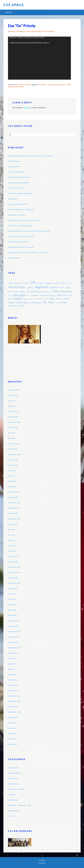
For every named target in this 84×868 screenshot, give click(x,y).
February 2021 (14, 556)
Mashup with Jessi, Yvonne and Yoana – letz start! (28, 253)
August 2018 (13, 717)
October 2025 (13, 395)
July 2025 (11, 401)
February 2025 (14, 411)
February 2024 (14, 444)
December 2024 (14, 422)
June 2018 (12, 728)
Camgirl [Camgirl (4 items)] (48, 283)
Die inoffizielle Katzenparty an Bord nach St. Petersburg (30, 156)
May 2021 (12, 540)
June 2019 (12, 664)
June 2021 (12, 535)
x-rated (11, 816)
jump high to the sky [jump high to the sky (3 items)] (33, 292)
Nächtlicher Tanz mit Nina (19, 242)
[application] (39, 58)
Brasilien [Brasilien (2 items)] (26, 283)
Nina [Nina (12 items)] (56, 291)
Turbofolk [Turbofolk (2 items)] (45, 299)
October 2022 (13, 460)
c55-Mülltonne (23, 85)
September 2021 (14, 519)
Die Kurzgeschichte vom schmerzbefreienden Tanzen (29, 231)
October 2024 (13, 428)
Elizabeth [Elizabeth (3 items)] (64, 283)
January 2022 (13, 497)
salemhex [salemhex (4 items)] (35, 295)
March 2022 (13, 487)
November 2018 (14, 701)
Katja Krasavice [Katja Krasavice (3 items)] (46, 292)
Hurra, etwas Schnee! (16, 188)
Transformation (14, 258)
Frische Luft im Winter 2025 (19, 177)
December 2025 (14, 390)
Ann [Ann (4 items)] (10, 283)
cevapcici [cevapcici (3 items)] (56, 283)
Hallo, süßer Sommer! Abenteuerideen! (24, 220)
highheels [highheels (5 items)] (55, 287)
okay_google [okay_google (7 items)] (19, 295)
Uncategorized (14, 811)
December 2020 (14, 567)
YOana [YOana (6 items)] (51, 302)
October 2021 (13, 513)
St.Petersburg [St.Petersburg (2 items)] (37, 299)
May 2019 (12, 669)
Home (42, 860)
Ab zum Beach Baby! (16, 172)
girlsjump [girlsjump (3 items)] (30, 288)
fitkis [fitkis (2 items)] (70, 283)
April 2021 (12, 546)
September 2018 (14, 712)
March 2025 (13, 406)
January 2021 (13, 562)
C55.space (14, 5)
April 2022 (12, 481)
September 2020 (14, 583)
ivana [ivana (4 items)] (68, 287)
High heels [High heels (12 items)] (42, 287)
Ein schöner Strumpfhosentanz (20, 226)
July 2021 (11, 530)
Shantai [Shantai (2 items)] (26, 299)
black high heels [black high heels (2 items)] (18, 283)
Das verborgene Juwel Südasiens (21, 210)
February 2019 (14, 685)
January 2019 (13, 691)
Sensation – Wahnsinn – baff (19, 805)
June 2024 (12, 438)
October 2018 (13, 707)
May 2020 (12, 605)
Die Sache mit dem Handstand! (20, 193)
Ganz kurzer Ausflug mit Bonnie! (21, 236)
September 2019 (14, 648)
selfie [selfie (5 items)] (59, 295)
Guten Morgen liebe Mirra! (19, 183)
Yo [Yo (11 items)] (45, 302)
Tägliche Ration (14, 161)
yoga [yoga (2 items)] (57, 303)
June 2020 (12, 599)
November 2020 (14, 573)
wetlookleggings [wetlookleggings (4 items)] (22, 303)
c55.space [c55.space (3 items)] (40, 283)
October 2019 (13, 642)
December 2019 (14, 632)
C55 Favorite (13, 778)
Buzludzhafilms (14, 773)
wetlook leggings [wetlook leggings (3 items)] (36, 303)
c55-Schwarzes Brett (16, 789)
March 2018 (13, 744)
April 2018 (12, 739)
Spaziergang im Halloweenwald (21, 247)
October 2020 (13, 578)
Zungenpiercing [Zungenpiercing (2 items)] (13, 306)
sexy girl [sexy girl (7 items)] (18, 299)
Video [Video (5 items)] (52, 299)
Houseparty (13, 199)
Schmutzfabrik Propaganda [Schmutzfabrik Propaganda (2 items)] (48, 296)
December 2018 (14, 696)
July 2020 (11, 594)
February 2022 (14, 492)
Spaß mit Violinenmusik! (18, 204)
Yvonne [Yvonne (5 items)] (63, 302)
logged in (27, 108)
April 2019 (12, 675)
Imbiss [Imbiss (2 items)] (62, 288)
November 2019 (14, 637)
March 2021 (13, 551)
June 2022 (12, 471)
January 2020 (13, 626)
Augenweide (13, 768)
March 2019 (13, 680)
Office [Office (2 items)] (10, 296)
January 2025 (13, 417)
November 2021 (14, 508)
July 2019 (11, 658)
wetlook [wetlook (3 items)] (59, 299)
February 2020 (14, 621)
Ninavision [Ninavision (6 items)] (66, 291)
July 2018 (11, 723)
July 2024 (11, 433)
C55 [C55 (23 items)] (33, 283)
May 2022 (12, 476)
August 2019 (13, 653)
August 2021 (13, 524)
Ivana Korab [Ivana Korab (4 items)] (13, 292)
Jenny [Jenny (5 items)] (22, 292)
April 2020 (12, 610)
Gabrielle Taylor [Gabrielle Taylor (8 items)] (17, 287)
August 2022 (13, 465)
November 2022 (14, 454)
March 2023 (13, 449)
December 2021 (14, 503)
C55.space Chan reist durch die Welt (39, 31)
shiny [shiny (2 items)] (31, 299)
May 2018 (12, 734)
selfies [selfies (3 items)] (65, 295)
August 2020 (13, 589)
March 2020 (13, 615)
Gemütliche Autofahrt (17, 215)
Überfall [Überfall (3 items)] (21, 306)
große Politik (13, 800)
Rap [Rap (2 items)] (28, 296)
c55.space (12, 795)
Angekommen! (14, 167)
